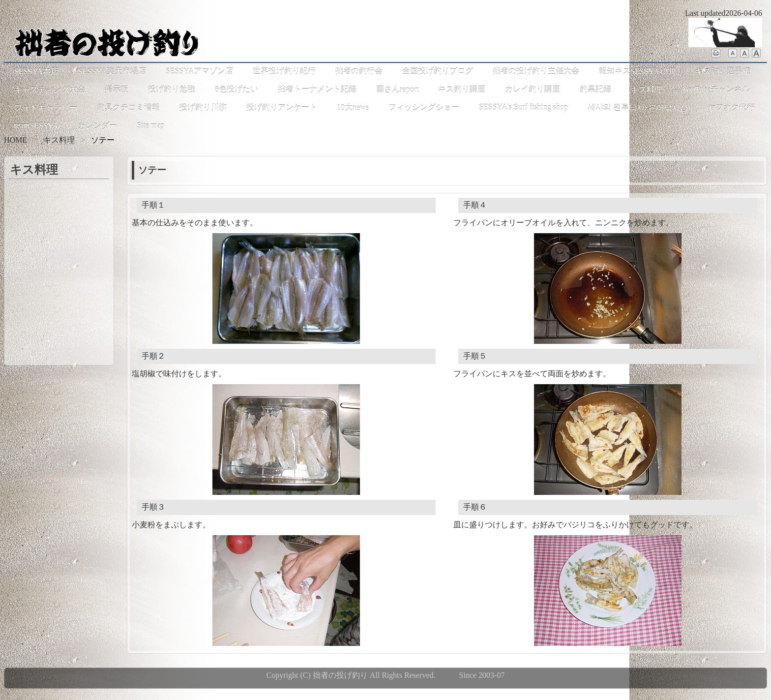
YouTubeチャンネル (716, 89)
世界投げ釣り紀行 (284, 71)
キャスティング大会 (50, 89)
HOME (15, 140)
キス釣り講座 (462, 89)
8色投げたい (237, 89)
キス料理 (647, 89)
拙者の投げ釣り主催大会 (536, 71)
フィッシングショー (424, 107)
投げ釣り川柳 (203, 107)
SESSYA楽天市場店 (112, 71)
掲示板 (117, 89)
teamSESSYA (36, 125)
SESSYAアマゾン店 (200, 71)
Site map (150, 125)
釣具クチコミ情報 (128, 107)
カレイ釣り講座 (533, 89)
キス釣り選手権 (723, 71)
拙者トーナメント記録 (317, 89)
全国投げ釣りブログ (438, 71)
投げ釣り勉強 (172, 89)
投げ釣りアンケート (282, 107)
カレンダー (97, 126)
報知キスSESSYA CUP (637, 71)
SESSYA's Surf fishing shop (523, 107)
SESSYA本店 (36, 71)
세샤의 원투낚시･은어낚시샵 (638, 107)
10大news (353, 107)
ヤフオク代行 (731, 107)
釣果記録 (595, 89)
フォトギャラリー (46, 107)
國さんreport (397, 89)
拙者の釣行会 (359, 71)
